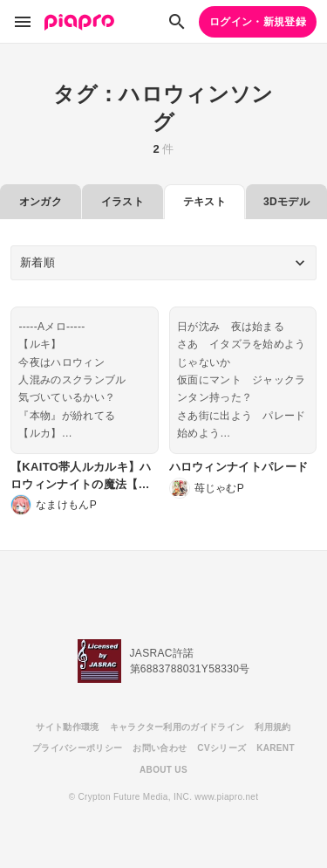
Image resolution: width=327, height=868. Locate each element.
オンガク (41, 202)
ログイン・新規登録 (258, 22)
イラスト (123, 202)
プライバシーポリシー (77, 748)
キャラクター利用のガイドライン (177, 727)
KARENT (276, 748)
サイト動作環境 (67, 727)
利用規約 (272, 727)
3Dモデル (286, 202)
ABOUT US (163, 770)
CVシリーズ (221, 748)
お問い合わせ (160, 748)
